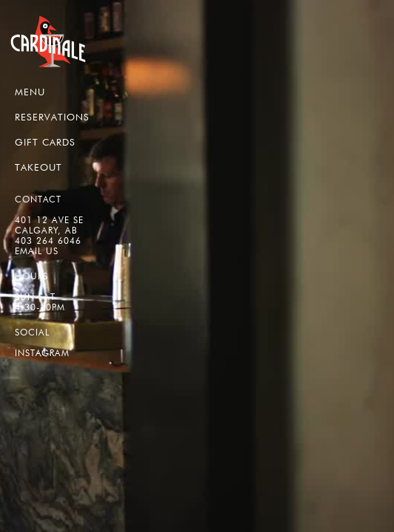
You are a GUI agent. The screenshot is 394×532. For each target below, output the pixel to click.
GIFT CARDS (45, 142)
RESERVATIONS (52, 117)
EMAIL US (37, 251)
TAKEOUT (38, 167)
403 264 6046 (48, 241)
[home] (48, 41)
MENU (30, 92)
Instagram (42, 353)
